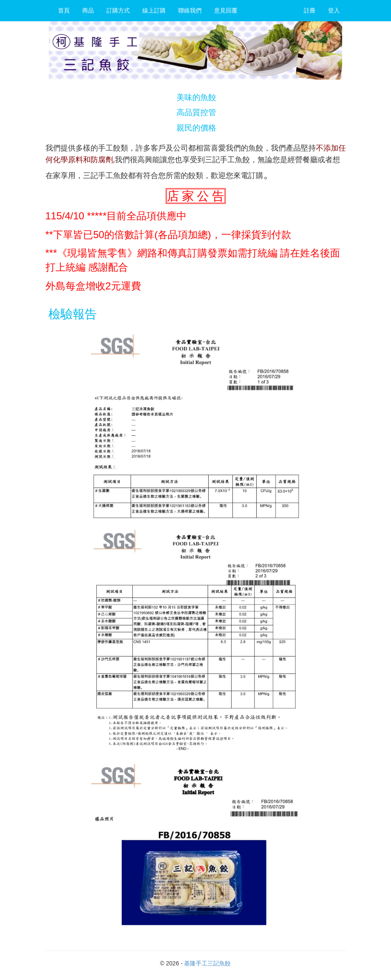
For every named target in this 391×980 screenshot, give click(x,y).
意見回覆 (226, 10)
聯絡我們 (190, 10)
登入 (334, 10)
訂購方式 (118, 10)
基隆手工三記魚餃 (207, 963)
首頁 (64, 10)
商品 (88, 10)
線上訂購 (154, 10)
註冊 (310, 10)
